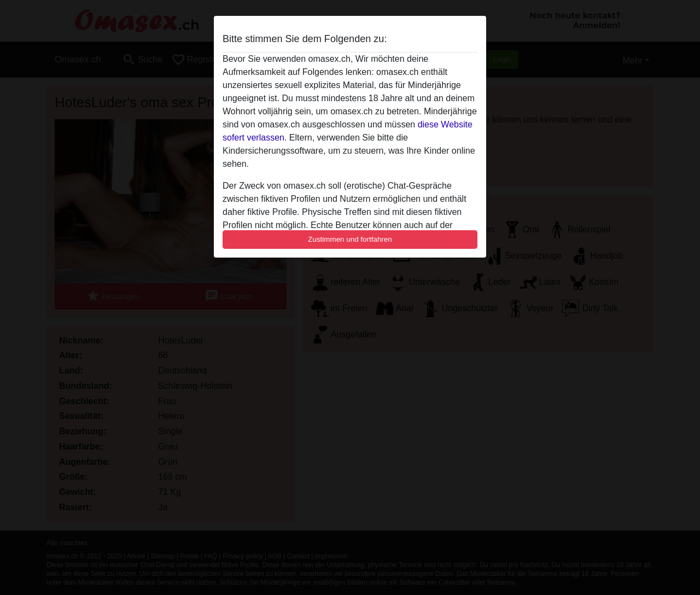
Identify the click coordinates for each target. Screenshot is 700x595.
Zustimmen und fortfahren (350, 239)
